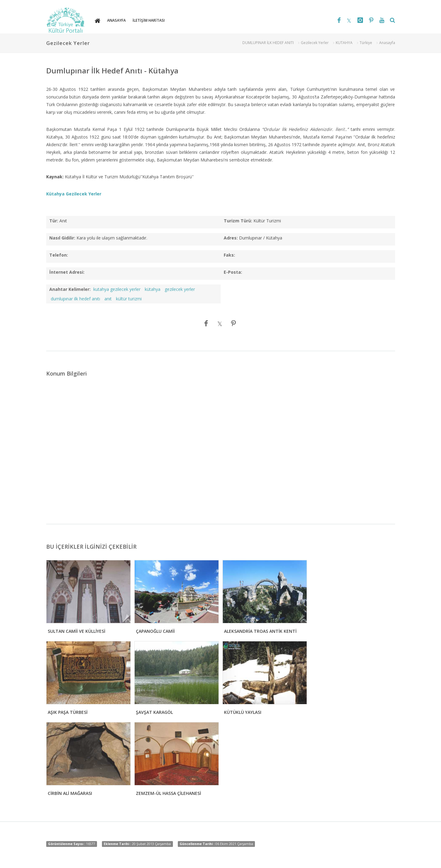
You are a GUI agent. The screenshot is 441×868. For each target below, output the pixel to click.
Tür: (54, 221)
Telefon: (59, 255)
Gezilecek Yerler (315, 43)
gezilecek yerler (180, 289)
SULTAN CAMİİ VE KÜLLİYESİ (77, 631)
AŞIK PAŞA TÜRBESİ (68, 712)
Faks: (229, 255)
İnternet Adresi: (67, 272)
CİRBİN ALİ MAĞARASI (70, 793)
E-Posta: (233, 272)
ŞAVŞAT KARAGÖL (154, 712)
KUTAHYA (344, 43)
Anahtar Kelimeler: (70, 289)
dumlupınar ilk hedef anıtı (75, 299)
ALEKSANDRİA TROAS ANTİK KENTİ (260, 631)
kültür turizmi (129, 299)
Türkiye (366, 43)
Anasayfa (387, 43)
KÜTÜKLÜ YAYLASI (243, 712)
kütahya (153, 289)
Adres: (231, 238)
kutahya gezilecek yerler (117, 289)
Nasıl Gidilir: (62, 238)
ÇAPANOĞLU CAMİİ (155, 631)
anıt (108, 299)
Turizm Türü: (238, 221)
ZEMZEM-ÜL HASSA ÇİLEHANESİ (168, 793)
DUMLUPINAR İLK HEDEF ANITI (268, 43)
